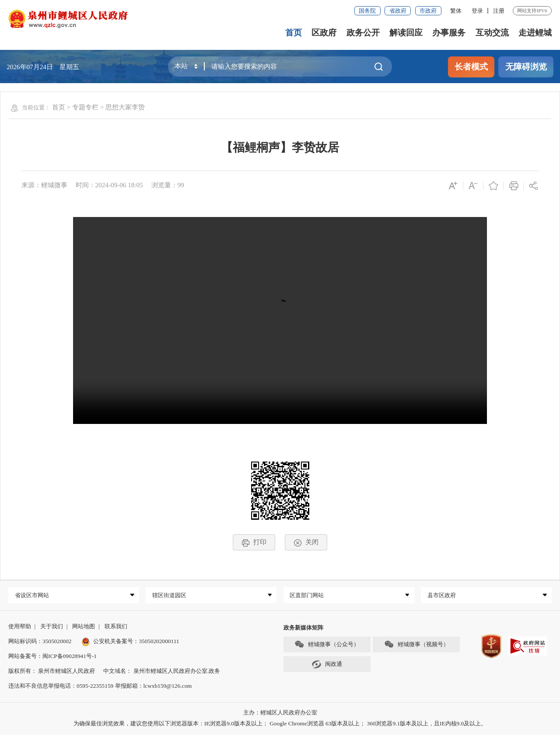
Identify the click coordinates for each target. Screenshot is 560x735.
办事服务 (449, 33)
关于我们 (52, 627)
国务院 (367, 11)
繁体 (456, 11)
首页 (294, 33)
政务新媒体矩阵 (303, 628)
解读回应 (406, 33)
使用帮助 (20, 627)
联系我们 (116, 627)
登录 (477, 11)
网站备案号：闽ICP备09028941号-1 (52, 657)
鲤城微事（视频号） (416, 646)
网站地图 (84, 627)
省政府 (398, 11)
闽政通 (327, 665)
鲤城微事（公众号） (327, 646)
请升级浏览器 (280, 320)
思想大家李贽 (125, 107)
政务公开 (363, 33)
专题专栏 (85, 107)
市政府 (428, 11)
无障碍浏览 (526, 67)
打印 (254, 542)
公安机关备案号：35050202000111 (130, 642)
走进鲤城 (535, 33)
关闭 (306, 542)
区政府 (324, 33)
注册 (499, 11)
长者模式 (471, 67)
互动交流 (492, 33)
